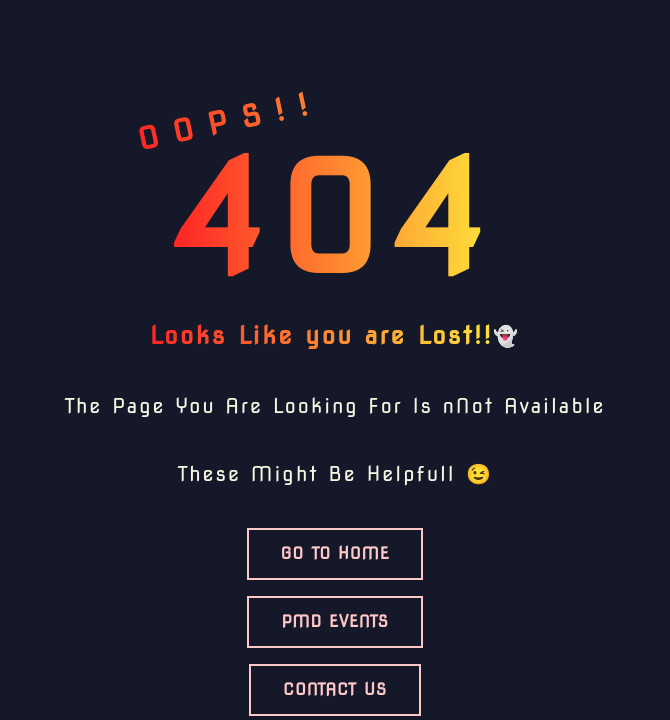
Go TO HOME (335, 553)
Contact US (335, 689)
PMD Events (334, 621)
